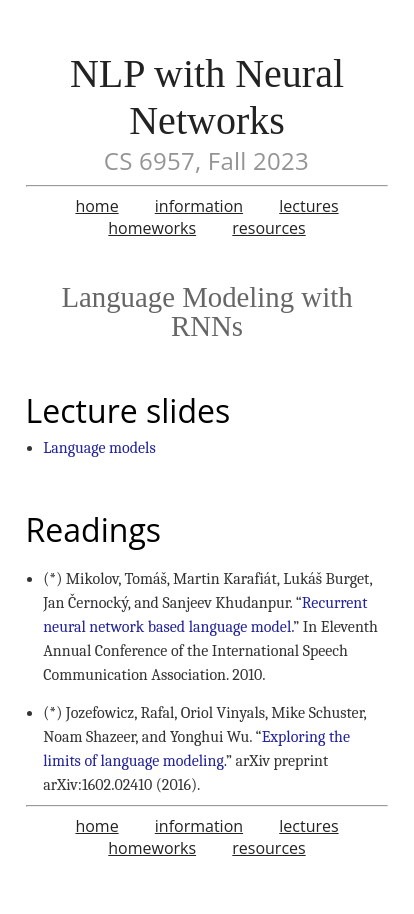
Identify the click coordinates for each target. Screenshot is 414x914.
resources (268, 228)
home (96, 206)
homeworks (152, 228)
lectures (308, 206)
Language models (99, 448)
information (199, 206)
